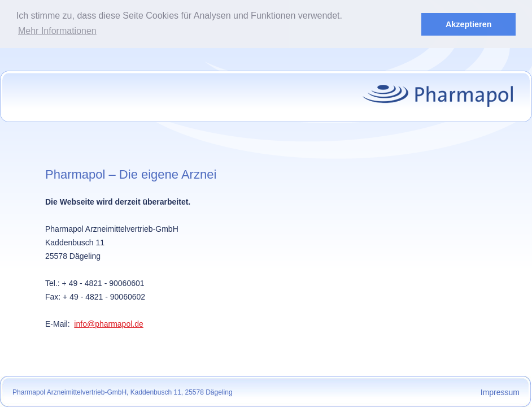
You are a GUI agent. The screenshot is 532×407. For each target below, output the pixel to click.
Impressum (500, 392)
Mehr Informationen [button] (57, 31)
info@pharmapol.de (108, 323)
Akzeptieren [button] (469, 24)
